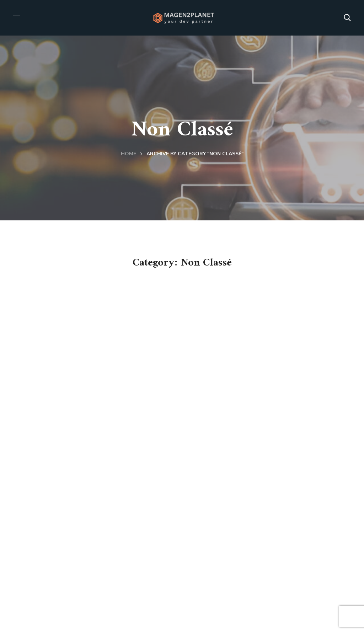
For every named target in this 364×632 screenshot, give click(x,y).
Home (129, 154)
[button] (347, 18)
